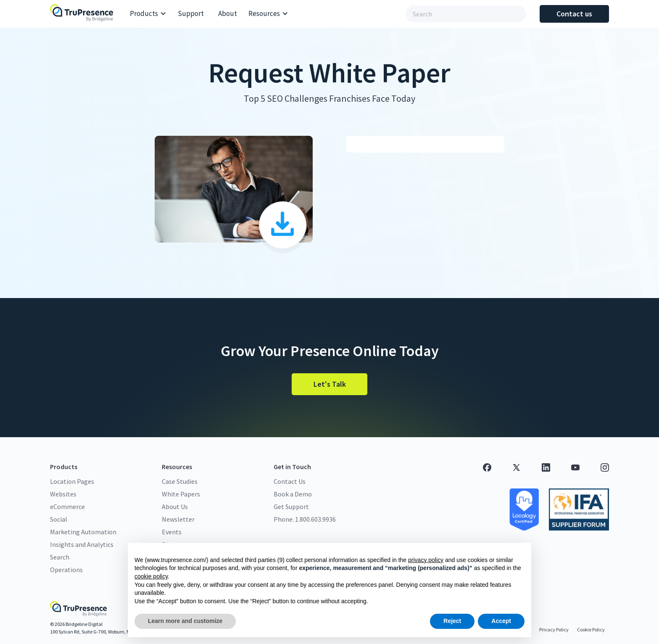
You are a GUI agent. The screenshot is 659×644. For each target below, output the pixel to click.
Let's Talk (330, 384)
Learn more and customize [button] (185, 621)
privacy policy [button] (426, 560)
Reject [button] (452, 621)
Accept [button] (501, 621)
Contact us (574, 14)
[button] (148, 14)
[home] (84, 14)
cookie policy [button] (151, 576)
